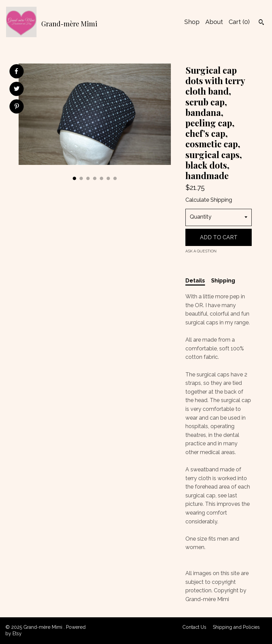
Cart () (239, 22)
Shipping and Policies (236, 627)
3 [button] (88, 178)
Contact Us (194, 627)
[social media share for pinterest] (17, 107)
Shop (192, 22)
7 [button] (115, 178)
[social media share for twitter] (17, 90)
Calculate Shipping (209, 200)
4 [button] (95, 178)
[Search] (261, 23)
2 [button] (81, 178)
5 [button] (101, 178)
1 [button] (74, 178)
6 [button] (108, 178)
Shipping (223, 281)
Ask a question (201, 251)
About (214, 22)
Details (195, 281)
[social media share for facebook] (16, 71)
